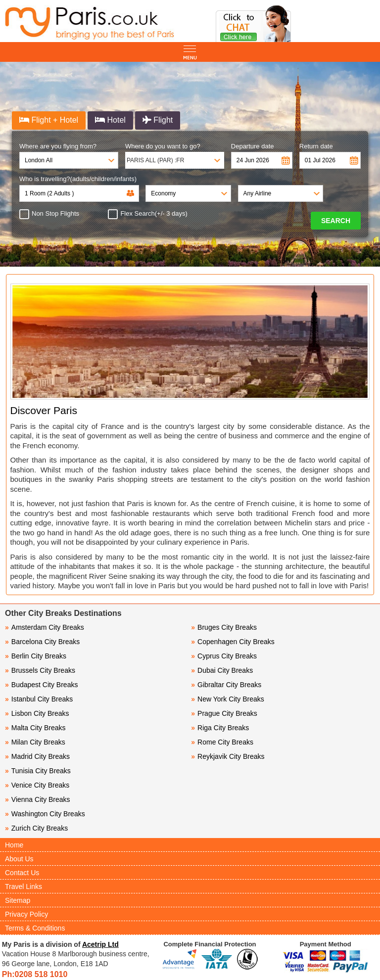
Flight (158, 120)
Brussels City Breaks (40, 670)
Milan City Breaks (35, 742)
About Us (19, 859)
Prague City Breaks (224, 713)
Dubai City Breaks (222, 670)
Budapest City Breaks (41, 685)
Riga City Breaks (220, 728)
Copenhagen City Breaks (233, 642)
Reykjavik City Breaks (228, 756)
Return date (316, 146)
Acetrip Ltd (100, 944)
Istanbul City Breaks (39, 699)
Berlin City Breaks (36, 656)
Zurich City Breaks (36, 828)
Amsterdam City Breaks (45, 627)
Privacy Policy (26, 914)
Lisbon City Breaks (37, 713)
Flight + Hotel (49, 120)
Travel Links (24, 887)
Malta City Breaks (35, 728)
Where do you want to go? (163, 146)
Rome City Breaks (222, 742)
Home (14, 845)
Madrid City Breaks (37, 756)
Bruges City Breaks (224, 627)
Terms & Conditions (35, 928)
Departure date (253, 146)
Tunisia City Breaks (39, 771)
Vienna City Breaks (38, 799)
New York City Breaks (227, 699)
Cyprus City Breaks (224, 656)
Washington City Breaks (45, 814)
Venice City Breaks (37, 785)
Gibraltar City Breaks (226, 685)
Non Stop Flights (52, 214)
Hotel (110, 120)
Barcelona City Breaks (42, 642)
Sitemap (18, 900)
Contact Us (22, 873)
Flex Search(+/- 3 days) (151, 214)
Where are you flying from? (58, 146)
